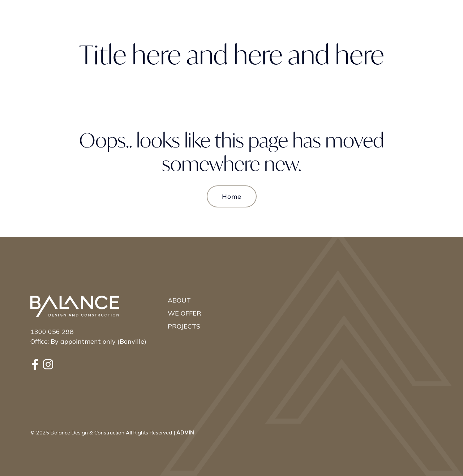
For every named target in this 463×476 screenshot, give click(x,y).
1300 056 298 (52, 332)
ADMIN (185, 433)
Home (232, 196)
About (179, 300)
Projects (184, 326)
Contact (402, 16)
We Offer (185, 313)
